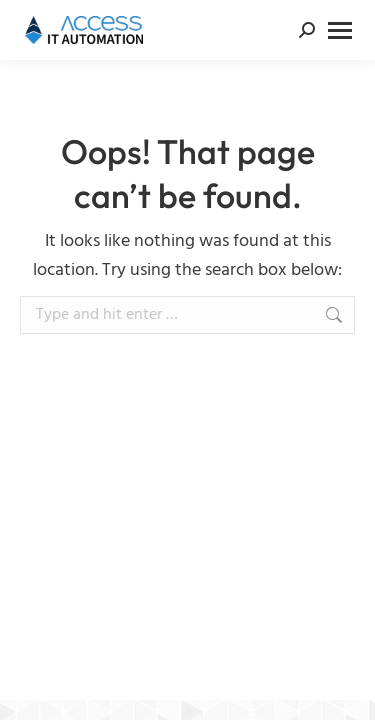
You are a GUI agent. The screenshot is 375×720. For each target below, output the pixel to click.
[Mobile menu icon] (340, 30)
